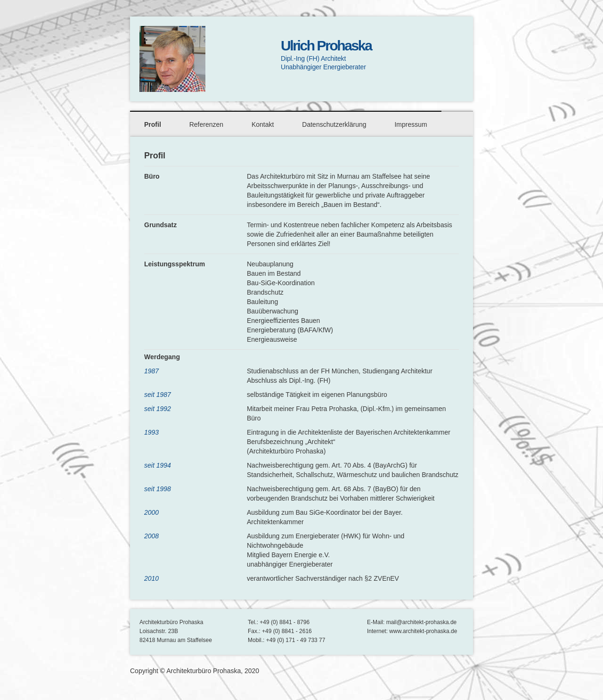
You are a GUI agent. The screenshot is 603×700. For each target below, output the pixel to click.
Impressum (411, 124)
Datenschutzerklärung (334, 124)
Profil (153, 124)
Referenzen (206, 124)
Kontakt (263, 124)
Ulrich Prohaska (326, 45)
